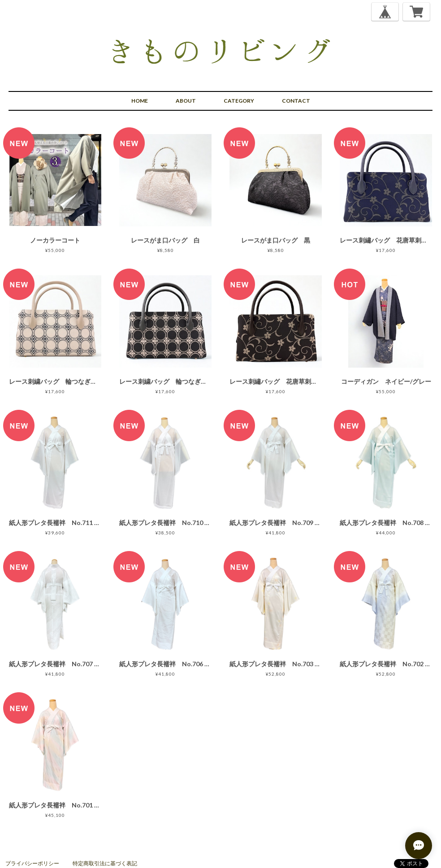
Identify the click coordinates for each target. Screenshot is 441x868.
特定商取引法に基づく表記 (105, 863)
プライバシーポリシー (32, 863)
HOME (140, 101)
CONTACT (296, 101)
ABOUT (186, 101)
